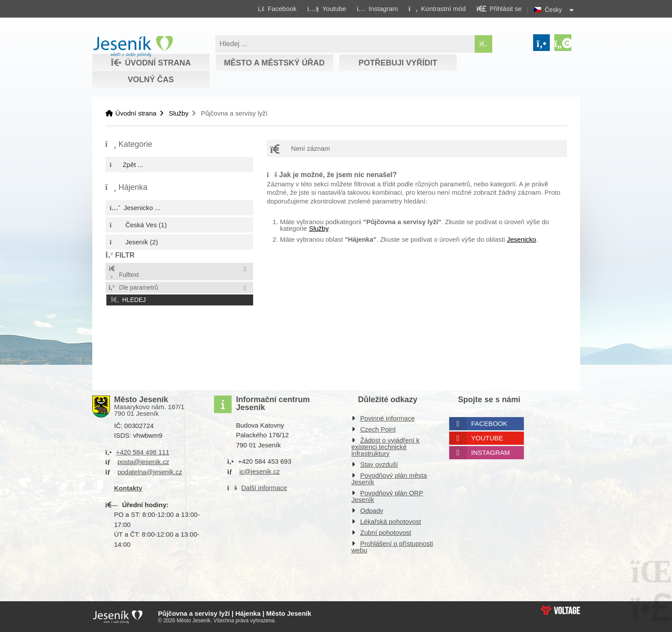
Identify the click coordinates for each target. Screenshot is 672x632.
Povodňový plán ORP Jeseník (387, 496)
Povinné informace (388, 418)
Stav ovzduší (379, 464)
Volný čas (151, 80)
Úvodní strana (133, 47)
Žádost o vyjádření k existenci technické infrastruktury (386, 447)
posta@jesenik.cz (143, 462)
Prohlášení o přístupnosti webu (392, 547)
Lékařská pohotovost (391, 521)
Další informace (264, 488)
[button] (437, 8)
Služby (179, 113)
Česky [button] (554, 10)
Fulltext (124, 272)
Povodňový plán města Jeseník (389, 479)
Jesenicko (521, 239)
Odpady (372, 510)
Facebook (489, 423)
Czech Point (378, 429)
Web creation (560, 610)
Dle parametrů (133, 287)
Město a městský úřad (274, 63)
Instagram (490, 452)
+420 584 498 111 (143, 452)
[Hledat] (483, 44)
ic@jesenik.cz (260, 471)
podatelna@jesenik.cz (150, 472)
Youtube (487, 438)
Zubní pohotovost (386, 532)
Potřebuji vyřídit (398, 63)
